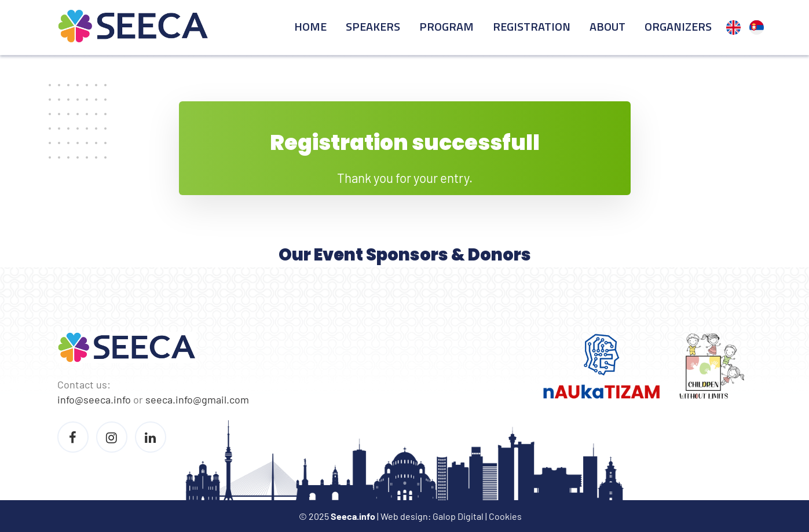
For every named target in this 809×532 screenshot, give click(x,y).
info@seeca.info (94, 399)
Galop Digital (458, 516)
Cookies (505, 516)
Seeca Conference (133, 26)
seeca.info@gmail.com (197, 399)
